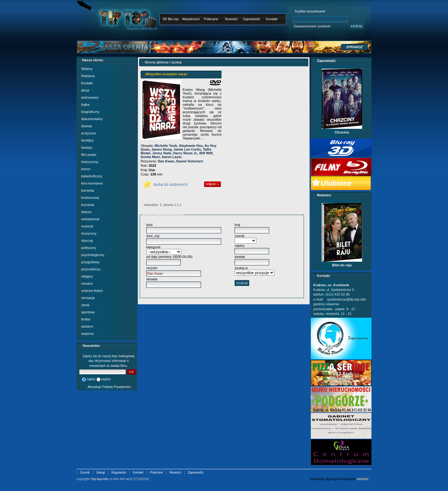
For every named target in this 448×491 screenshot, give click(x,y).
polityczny (89, 248)
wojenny (87, 334)
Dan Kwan (166, 161)
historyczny (90, 162)
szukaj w (241, 268)
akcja (85, 90)
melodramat (90, 219)
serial (85, 305)
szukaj (176, 62)
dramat (86, 126)
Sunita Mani (150, 157)
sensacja (88, 298)
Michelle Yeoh (166, 146)
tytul (149, 225)
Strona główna (156, 62)
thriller (86, 319)
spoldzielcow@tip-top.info (346, 299)
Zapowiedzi (252, 19)
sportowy (88, 312)
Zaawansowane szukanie (312, 26)
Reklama (88, 76)
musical (87, 226)
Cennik (85, 472)
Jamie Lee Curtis (187, 149)
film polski (89, 155)
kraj (237, 225)
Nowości (231, 19)
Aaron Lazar (171, 157)
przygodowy (90, 262)
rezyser (152, 268)
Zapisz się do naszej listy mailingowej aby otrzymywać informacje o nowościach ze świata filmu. (109, 361)
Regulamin (119, 472)
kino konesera (92, 183)
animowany (90, 97)
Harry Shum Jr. (185, 153)
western (87, 326)
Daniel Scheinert (189, 161)
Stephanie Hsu (191, 146)
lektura (86, 212)
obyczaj (87, 241)
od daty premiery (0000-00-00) (169, 257)
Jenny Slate (162, 153)
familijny (87, 140)
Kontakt (272, 19)
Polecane (211, 19)
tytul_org (153, 236)
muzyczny (89, 233)
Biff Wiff (206, 153)
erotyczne (89, 133)
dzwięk (240, 257)
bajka (85, 105)
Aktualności (191, 19)
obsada (152, 279)
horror (86, 169)
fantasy (87, 147)
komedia (88, 190)
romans (87, 283)
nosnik (240, 236)
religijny (87, 276)
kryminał (88, 205)
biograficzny (90, 112)
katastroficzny (92, 176)
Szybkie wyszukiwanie (310, 11)
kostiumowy (90, 198)
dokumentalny (92, 119)
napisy (240, 245)
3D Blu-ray (171, 19)
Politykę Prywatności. (117, 387)
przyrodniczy (91, 269)
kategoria (153, 247)
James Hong (161, 149)
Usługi (100, 472)
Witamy (87, 69)
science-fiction (92, 291)
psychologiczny (93, 255)
